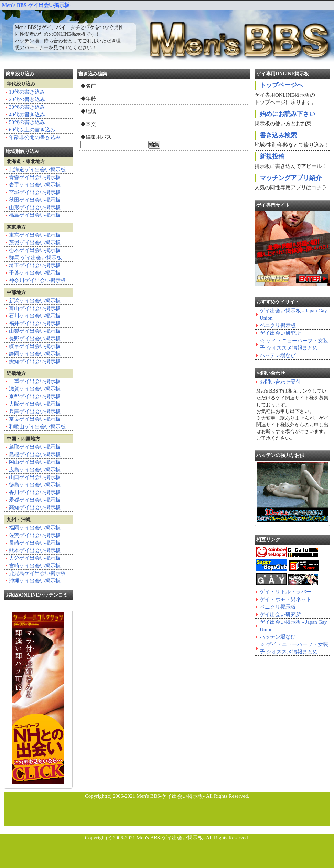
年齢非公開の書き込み (35, 137)
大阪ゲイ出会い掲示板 (35, 404)
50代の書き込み (27, 122)
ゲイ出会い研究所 (280, 333)
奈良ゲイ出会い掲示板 (35, 419)
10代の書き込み (27, 92)
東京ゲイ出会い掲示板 (35, 235)
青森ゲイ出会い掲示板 (35, 177)
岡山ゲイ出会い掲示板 (35, 462)
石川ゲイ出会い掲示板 (35, 316)
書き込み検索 (278, 135)
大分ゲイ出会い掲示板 (35, 558)
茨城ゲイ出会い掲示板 (35, 243)
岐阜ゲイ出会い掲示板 (35, 346)
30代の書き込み (27, 107)
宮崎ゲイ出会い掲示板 (35, 566)
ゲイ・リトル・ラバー (285, 592)
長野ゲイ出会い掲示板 (35, 339)
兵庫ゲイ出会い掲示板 (35, 411)
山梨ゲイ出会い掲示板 (35, 331)
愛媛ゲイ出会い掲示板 (35, 500)
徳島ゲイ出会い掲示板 (35, 485)
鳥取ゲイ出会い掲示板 (35, 447)
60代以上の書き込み (32, 130)
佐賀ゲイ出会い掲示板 (35, 535)
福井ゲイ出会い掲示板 (35, 323)
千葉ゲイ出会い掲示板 (35, 273)
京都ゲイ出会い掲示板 (35, 396)
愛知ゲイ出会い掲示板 (35, 361)
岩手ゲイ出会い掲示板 (35, 185)
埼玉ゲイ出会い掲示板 (35, 265)
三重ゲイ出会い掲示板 (35, 381)
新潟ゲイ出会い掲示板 (35, 301)
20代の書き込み (27, 99)
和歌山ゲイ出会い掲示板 (37, 427)
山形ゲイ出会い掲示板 (35, 207)
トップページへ (281, 85)
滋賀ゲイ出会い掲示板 (35, 389)
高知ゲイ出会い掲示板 (35, 507)
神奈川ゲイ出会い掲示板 (37, 280)
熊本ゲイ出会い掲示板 (35, 550)
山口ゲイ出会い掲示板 (35, 477)
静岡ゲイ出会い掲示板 (35, 354)
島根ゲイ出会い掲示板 (35, 454)
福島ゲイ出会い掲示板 (35, 215)
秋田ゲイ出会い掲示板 (35, 200)
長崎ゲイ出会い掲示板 (35, 543)
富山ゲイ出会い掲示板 (35, 308)
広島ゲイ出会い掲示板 (35, 470)
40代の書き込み (27, 115)
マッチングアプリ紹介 (291, 178)
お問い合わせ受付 (280, 382)
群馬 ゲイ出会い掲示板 (35, 258)
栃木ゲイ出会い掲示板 (35, 250)
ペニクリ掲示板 (278, 325)
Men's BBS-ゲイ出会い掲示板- (37, 5)
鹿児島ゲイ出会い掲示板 (37, 573)
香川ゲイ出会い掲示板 (35, 492)
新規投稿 (272, 157)
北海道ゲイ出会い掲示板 (37, 170)
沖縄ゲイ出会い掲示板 (35, 581)
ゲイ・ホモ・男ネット (285, 599)
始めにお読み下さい (288, 114)
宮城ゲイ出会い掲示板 (35, 192)
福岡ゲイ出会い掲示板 (35, 528)
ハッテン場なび (278, 355)
